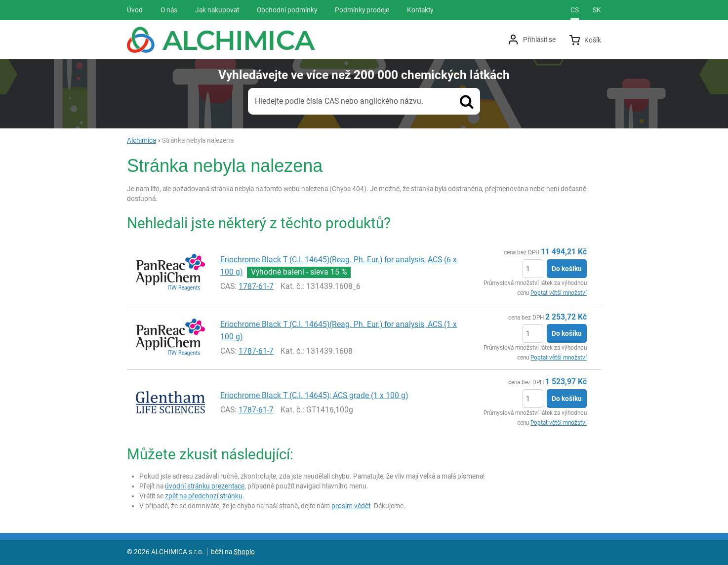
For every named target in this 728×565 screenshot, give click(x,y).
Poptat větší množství (559, 293)
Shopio (244, 552)
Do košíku (567, 269)
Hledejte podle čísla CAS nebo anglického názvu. (339, 101)
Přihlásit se (539, 40)
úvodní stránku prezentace (205, 486)
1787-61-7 (256, 286)
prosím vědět (351, 506)
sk (597, 10)
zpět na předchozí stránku (204, 496)
